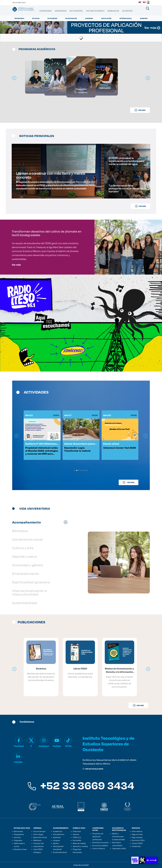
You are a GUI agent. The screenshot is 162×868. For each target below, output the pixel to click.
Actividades (52, 18)
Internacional (126, 18)
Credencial (136, 846)
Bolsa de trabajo (79, 843)
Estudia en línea (20, 849)
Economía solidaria (100, 845)
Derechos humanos (100, 842)
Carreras (17, 837)
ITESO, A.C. (77, 837)
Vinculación (106, 18)
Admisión (144, 18)
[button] (75, 470)
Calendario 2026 (119, 848)
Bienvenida (18, 831)
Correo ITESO (137, 843)
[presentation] (17, 436)
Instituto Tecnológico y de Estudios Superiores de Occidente (108, 744)
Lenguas (56, 840)
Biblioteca (37, 840)
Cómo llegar (38, 834)
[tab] (41, 522)
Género (56, 843)
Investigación (71, 18)
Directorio (77, 831)
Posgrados (18, 840)
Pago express (137, 837)
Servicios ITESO (138, 840)
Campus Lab (38, 843)
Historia (76, 834)
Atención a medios (80, 846)
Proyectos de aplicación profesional (98, 836)
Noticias (36, 18)
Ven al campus (39, 831)
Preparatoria (19, 834)
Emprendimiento (60, 852)
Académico (58, 831)
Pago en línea (137, 834)
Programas (19, 18)
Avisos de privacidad (81, 865)
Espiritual (57, 837)
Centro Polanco (99, 848)
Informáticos (137, 831)
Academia (89, 18)
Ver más (16, 265)
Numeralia (77, 840)
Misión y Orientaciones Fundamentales (119, 836)
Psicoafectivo (59, 834)
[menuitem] (46, 11)
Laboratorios (38, 846)
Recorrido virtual (40, 837)
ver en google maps (93, 769)
